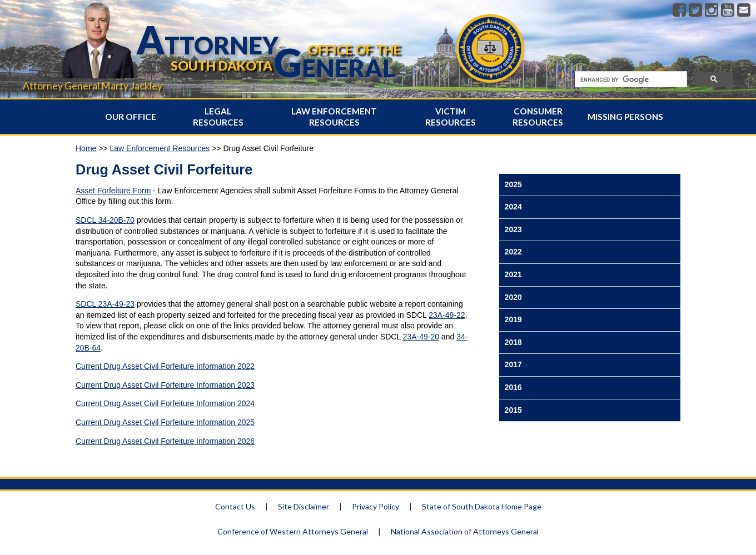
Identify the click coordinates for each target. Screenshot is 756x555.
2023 (513, 229)
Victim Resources (451, 117)
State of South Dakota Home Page (482, 506)
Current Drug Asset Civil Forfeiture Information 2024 (165, 403)
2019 (513, 319)
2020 (513, 297)
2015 (513, 410)
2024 (513, 207)
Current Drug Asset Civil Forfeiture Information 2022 (165, 366)
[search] (630, 79)
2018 (513, 342)
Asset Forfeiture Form (113, 191)
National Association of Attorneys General (465, 531)
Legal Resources (218, 117)
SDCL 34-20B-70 (105, 220)
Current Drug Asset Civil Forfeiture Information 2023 (165, 385)
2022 (513, 252)
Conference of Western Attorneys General (293, 531)
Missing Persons (625, 117)
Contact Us (235, 506)
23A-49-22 (447, 315)
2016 (513, 387)
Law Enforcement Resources (334, 117)
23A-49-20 (421, 337)
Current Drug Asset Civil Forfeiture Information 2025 (165, 422)
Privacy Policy (375, 506)
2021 (513, 274)
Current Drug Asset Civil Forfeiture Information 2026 (165, 441)
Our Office (131, 117)
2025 (513, 184)
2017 (513, 364)
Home (86, 148)
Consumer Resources (538, 117)
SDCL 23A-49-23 (105, 304)
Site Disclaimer (304, 506)
